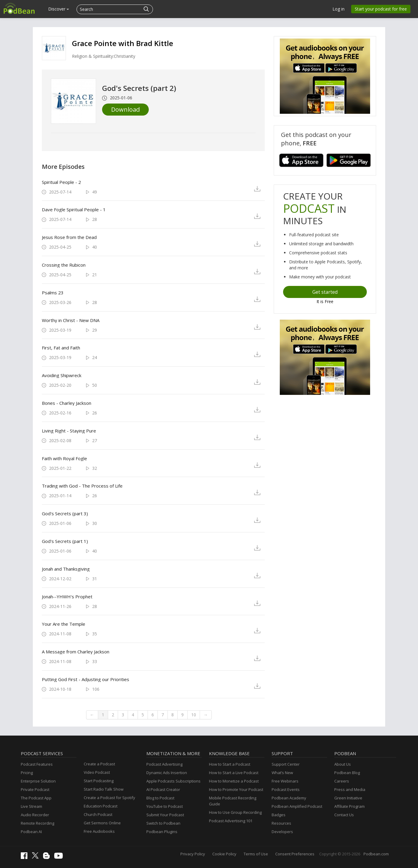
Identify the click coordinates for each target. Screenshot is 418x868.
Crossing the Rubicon (64, 265)
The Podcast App (36, 798)
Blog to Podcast (160, 798)
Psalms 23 (53, 293)
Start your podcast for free (381, 9)
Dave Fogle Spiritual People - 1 (74, 209)
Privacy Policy (193, 854)
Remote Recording (37, 823)
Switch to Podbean (163, 823)
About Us (343, 764)
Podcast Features (37, 764)
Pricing (27, 773)
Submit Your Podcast (165, 815)
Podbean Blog (347, 773)
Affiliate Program (349, 806)
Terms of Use (256, 854)
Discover (59, 9)
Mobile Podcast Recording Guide (233, 801)
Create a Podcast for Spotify (109, 798)
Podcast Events (286, 789)
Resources (281, 823)
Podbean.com (376, 854)
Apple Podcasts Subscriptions (173, 781)
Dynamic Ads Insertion (167, 773)
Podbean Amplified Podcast (297, 806)
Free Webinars (285, 781)
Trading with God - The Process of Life (82, 486)
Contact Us (344, 815)
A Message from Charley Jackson (76, 652)
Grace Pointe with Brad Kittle (123, 43)
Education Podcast (101, 806)
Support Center (286, 764)
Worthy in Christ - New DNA (71, 320)
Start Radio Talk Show (104, 789)
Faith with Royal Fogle (64, 458)
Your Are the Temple (64, 624)
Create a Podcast (99, 764)
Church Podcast (98, 814)
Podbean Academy (289, 798)
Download (125, 109)
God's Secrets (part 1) (65, 541)
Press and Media (350, 789)
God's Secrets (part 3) (65, 513)
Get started (325, 292)
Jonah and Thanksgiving (66, 569)
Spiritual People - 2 (61, 182)
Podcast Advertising (164, 764)
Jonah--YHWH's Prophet (67, 597)
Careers (342, 781)
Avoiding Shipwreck (62, 375)
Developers (282, 832)
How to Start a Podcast (230, 764)
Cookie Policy (224, 854)
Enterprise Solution (38, 781)
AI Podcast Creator (163, 789)
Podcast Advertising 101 (231, 821)
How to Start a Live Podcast (234, 773)
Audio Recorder (35, 815)
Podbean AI (31, 832)
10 (194, 715)
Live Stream (31, 806)
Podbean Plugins (162, 832)
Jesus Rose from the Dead (69, 237)
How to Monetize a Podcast (234, 781)
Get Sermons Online (102, 823)
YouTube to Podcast (165, 806)
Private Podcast (35, 789)
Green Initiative (348, 798)
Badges (279, 815)
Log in (338, 9)
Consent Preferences (295, 854)
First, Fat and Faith (61, 348)
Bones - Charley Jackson (67, 403)
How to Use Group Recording (235, 812)
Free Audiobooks (99, 831)
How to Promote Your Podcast (236, 789)
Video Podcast (97, 772)
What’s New (282, 773)
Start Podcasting (99, 781)
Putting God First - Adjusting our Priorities (86, 679)
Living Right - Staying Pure (69, 431)
